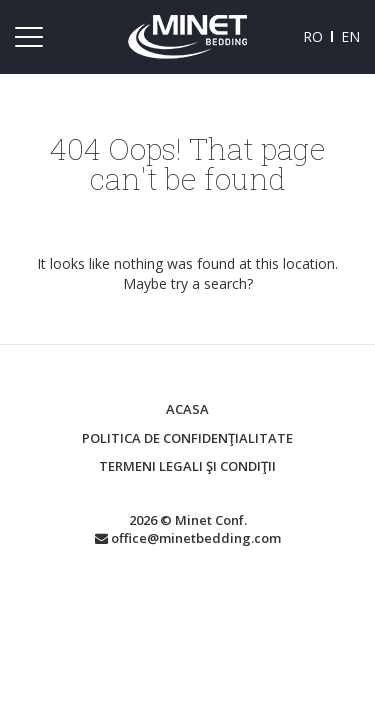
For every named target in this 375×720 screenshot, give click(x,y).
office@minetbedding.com (188, 538)
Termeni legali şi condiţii (187, 466)
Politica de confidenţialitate (187, 438)
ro (313, 36)
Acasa (187, 409)
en (350, 36)
